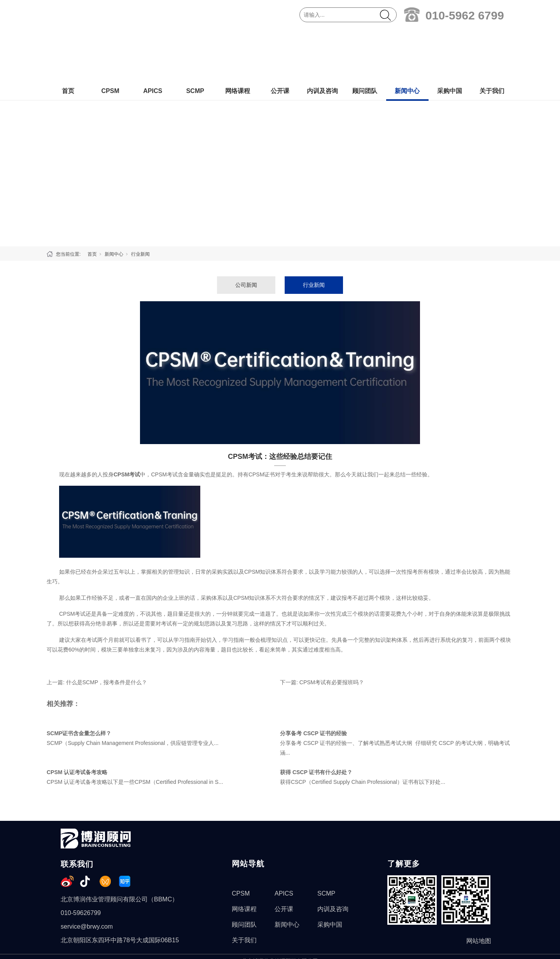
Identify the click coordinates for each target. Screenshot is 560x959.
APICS (153, 38)
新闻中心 (407, 38)
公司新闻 (246, 232)
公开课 (280, 38)
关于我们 (492, 38)
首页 (68, 38)
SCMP (195, 38)
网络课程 (238, 38)
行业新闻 (140, 201)
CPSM (110, 38)
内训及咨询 (322, 38)
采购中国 (450, 38)
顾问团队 (365, 38)
